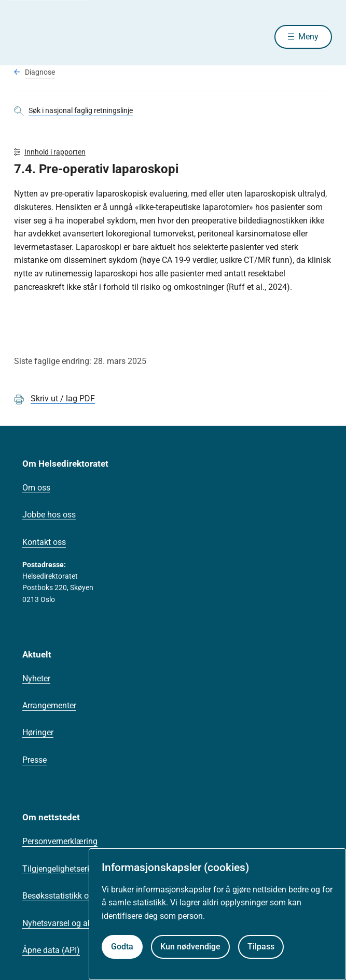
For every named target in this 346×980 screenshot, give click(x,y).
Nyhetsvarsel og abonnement (76, 923)
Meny (308, 37)
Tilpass (261, 947)
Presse (34, 760)
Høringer (38, 732)
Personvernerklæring (60, 841)
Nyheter (36, 678)
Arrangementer (49, 705)
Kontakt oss (44, 542)
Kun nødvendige (190, 947)
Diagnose (40, 72)
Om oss (36, 488)
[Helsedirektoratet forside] (26, 37)
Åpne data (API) (51, 950)
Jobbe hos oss (49, 515)
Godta (122, 947)
